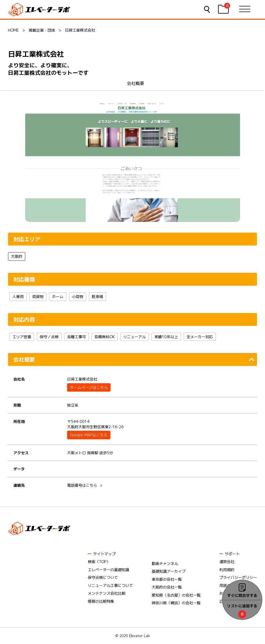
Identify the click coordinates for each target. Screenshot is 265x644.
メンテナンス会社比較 (107, 593)
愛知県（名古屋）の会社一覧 (176, 595)
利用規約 (227, 570)
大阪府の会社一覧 (167, 587)
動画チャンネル (165, 563)
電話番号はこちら (82, 485)
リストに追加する (242, 606)
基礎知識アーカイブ (169, 571)
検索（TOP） (99, 562)
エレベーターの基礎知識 (108, 570)
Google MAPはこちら (89, 435)
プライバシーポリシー (238, 577)
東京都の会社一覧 (167, 579)
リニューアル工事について (110, 585)
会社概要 (136, 83)
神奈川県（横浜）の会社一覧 (176, 603)
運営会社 (227, 562)
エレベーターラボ (40, 10)
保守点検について (103, 577)
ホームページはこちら (89, 387)
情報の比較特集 (101, 601)
